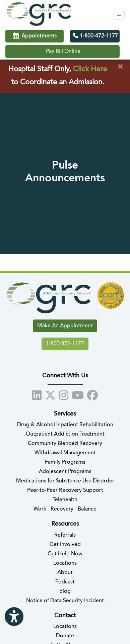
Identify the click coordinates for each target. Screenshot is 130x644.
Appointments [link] (35, 36)
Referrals (65, 535)
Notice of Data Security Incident (65, 601)
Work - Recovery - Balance (65, 509)
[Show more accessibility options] (14, 617)
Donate (65, 636)
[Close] (120, 67)
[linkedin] (37, 394)
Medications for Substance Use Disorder (65, 481)
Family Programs (65, 462)
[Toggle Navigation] (119, 14)
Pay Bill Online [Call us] (63, 52)
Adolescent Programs (65, 472)
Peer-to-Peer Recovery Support (65, 490)
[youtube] (78, 394)
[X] (50, 394)
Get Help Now (65, 554)
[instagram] (64, 394)
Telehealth (65, 500)
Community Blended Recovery (65, 444)
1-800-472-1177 (95, 36)
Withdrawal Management (65, 453)
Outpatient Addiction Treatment (65, 434)
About (65, 573)
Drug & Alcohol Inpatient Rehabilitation (65, 425)
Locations (65, 563)
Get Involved (65, 545)
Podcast (65, 582)
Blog (65, 591)
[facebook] (92, 394)
